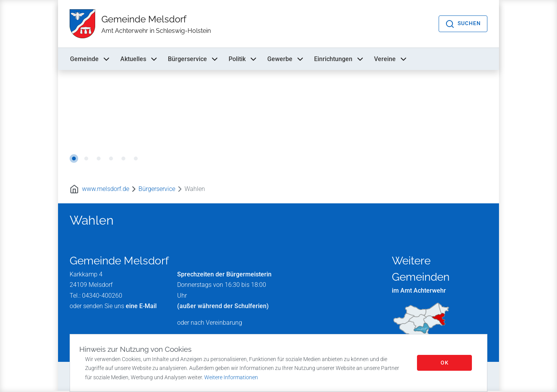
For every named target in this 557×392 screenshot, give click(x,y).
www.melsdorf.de (106, 190)
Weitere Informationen (231, 377)
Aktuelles (139, 60)
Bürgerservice (194, 60)
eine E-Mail (141, 307)
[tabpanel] (278, 123)
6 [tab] (136, 159)
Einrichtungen (339, 60)
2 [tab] (86, 159)
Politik (243, 60)
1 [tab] (74, 159)
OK (445, 363)
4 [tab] (111, 159)
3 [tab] (99, 159)
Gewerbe (286, 60)
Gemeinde (91, 60)
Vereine (391, 60)
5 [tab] (123, 159)
